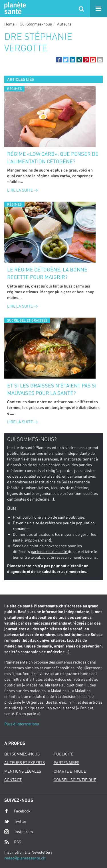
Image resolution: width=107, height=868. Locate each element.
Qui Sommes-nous (36, 24)
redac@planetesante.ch (25, 858)
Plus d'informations (22, 724)
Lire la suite (22, 190)
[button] (59, 60)
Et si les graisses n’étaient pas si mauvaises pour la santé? (52, 389)
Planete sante (14, 9)
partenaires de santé (49, 551)
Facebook (17, 811)
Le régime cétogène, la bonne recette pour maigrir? (47, 273)
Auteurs (64, 24)
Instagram (19, 831)
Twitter (15, 821)
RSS (13, 842)
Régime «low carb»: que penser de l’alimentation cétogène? (53, 158)
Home (9, 24)
